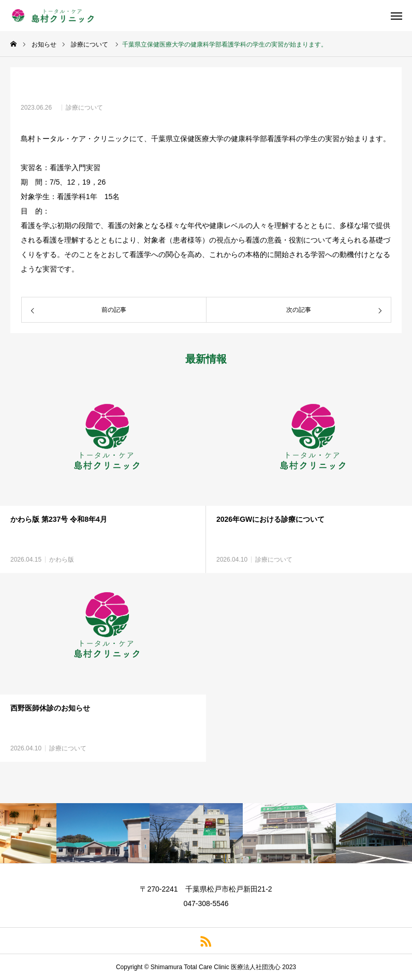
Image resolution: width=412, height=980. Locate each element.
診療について (84, 108)
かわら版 (62, 560)
